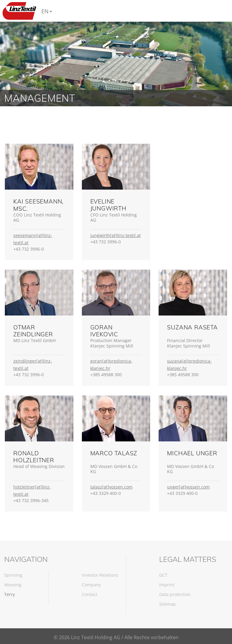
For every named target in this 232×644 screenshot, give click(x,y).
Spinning (13, 575)
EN (45, 11)
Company (91, 585)
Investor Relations (100, 575)
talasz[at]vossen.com (111, 487)
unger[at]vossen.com (188, 487)
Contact (90, 594)
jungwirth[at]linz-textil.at (116, 235)
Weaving (13, 585)
